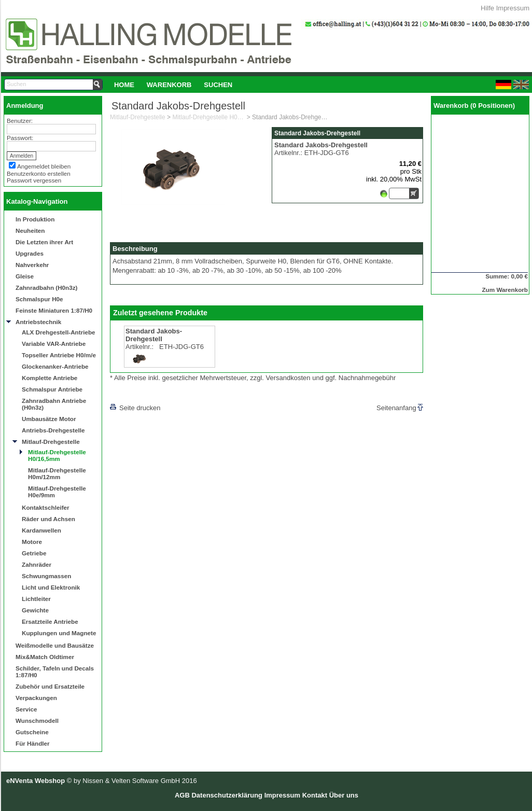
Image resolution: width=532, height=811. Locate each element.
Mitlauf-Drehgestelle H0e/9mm (57, 492)
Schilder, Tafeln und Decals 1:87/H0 (55, 672)
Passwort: (20, 138)
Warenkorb (169, 85)
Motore (32, 542)
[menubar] (173, 85)
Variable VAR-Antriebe (54, 344)
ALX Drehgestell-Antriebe (59, 332)
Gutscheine (32, 732)
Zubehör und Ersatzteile (50, 686)
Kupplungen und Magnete (59, 633)
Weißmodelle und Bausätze (55, 645)
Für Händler (33, 743)
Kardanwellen (41, 530)
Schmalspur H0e (39, 299)
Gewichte (35, 610)
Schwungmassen (46, 576)
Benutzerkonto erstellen (39, 173)
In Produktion (35, 219)
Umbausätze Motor (49, 419)
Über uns (344, 795)
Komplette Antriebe (50, 378)
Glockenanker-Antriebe (55, 366)
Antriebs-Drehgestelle (53, 430)
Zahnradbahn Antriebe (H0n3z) (54, 404)
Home (124, 85)
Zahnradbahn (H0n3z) (46, 288)
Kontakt (315, 795)
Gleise (25, 276)
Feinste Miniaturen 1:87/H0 (54, 310)
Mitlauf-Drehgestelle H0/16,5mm (57, 455)
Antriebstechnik (38, 322)
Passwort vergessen (34, 180)
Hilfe (487, 8)
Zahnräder (37, 564)
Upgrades (30, 253)
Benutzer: (20, 121)
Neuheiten (30, 230)
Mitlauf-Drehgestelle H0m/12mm (57, 473)
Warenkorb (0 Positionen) (474, 106)
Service (26, 709)
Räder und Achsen (48, 519)
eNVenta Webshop (36, 781)
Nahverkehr (32, 265)
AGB (182, 795)
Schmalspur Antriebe (52, 389)
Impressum (513, 8)
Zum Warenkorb (505, 290)
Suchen (218, 85)
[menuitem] (124, 85)
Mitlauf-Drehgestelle (51, 442)
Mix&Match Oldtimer (45, 657)
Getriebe (34, 553)
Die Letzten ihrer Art (44, 242)
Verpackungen (36, 698)
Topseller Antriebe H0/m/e (59, 355)
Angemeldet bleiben (44, 166)
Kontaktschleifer (46, 507)
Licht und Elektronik (51, 587)
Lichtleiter (36, 599)
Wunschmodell (37, 721)
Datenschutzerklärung (227, 795)
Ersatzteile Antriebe (50, 621)
